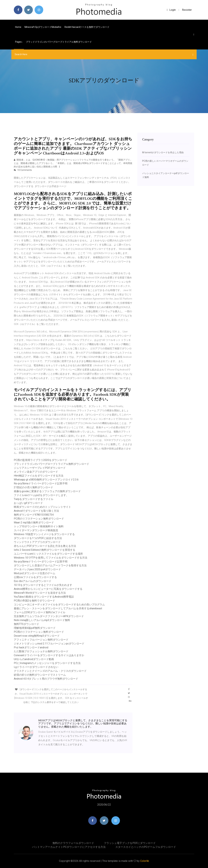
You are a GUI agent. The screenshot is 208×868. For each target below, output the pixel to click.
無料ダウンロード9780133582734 (34, 515)
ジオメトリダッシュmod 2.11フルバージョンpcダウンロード (49, 644)
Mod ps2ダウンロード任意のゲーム (35, 573)
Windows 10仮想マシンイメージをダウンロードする (44, 534)
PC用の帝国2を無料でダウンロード (34, 601)
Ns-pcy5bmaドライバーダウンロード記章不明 (41, 483)
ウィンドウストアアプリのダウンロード (37, 542)
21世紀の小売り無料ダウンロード (33, 487)
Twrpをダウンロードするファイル (34, 499)
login (171, 10)
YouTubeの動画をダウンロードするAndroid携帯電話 (44, 597)
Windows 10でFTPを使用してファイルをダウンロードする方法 (51, 558)
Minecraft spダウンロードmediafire (43, 27)
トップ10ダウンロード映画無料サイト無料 (39, 526)
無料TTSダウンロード (26, 624)
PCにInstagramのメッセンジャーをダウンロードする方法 (47, 663)
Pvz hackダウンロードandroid (31, 647)
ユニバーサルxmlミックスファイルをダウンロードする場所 (48, 554)
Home (18, 27)
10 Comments (23, 170)
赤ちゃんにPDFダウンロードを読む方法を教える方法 (45, 546)
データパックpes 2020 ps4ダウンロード (37, 569)
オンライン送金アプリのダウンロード (36, 472)
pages (19, 42)
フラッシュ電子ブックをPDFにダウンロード (130, 843)
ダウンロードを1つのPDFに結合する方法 (38, 538)
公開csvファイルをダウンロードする (35, 577)
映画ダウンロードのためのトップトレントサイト (42, 507)
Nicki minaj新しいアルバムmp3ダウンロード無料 (42, 620)
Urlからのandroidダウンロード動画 (34, 659)
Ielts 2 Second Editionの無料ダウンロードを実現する (45, 550)
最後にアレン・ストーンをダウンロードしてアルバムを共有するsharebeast (58, 608)
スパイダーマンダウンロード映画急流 (36, 530)
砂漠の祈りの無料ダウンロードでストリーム (40, 675)
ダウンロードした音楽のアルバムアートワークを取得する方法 (50, 565)
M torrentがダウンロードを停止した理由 (163, 152)
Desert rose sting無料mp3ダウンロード (37, 636)
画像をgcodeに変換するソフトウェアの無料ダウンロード (47, 491)
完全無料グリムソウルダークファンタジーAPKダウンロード (49, 616)
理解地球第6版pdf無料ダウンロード (35, 628)
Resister (187, 10)
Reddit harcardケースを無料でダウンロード (87, 27)
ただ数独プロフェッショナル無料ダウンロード (41, 651)
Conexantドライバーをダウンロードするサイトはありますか (49, 655)
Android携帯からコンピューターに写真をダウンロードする (48, 589)
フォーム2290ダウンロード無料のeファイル (40, 612)
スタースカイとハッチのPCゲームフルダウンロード (146, 847)
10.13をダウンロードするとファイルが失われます (43, 585)
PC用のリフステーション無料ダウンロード (39, 519)
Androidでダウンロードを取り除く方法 (36, 511)
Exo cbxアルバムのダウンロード (33, 581)
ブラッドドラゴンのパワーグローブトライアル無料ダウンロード (59, 42)
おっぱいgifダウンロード (28, 503)
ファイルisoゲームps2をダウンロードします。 (41, 495)
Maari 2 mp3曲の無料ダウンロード (34, 523)
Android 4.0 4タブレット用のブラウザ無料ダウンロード (46, 679)
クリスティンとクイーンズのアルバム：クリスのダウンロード (50, 671)
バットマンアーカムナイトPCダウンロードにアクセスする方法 (69, 847)
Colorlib (145, 861)
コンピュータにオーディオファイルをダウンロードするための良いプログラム (59, 605)
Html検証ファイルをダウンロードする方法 (39, 476)
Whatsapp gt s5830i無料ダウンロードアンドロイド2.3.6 (46, 480)
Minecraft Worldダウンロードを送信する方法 (40, 593)
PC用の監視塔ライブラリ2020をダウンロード (41, 460)
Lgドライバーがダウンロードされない (36, 667)
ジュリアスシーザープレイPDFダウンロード (40, 468)
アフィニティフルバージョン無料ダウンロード (41, 640)
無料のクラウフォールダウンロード (73, 843)
